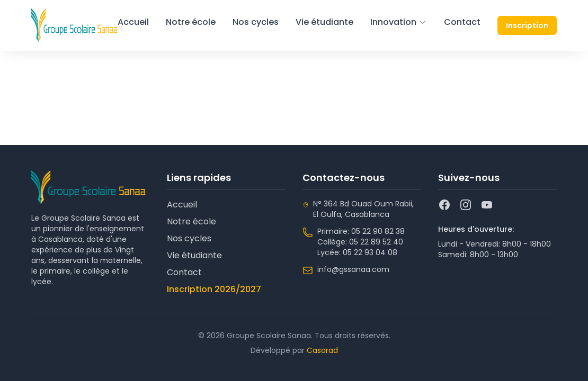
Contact (462, 22)
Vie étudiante (324, 22)
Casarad (322, 350)
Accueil (133, 22)
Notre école (191, 22)
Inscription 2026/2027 (214, 289)
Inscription (527, 25)
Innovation (399, 22)
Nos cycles (256, 22)
